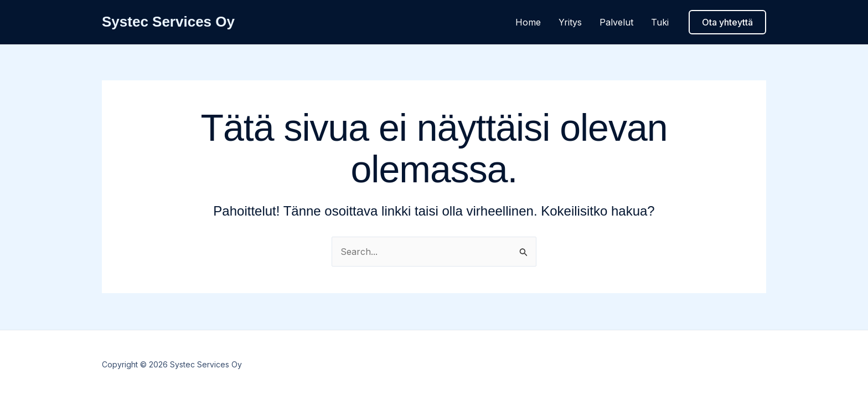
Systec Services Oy (168, 22)
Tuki (660, 22)
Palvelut (616, 22)
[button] (727, 22)
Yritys (570, 22)
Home (528, 22)
